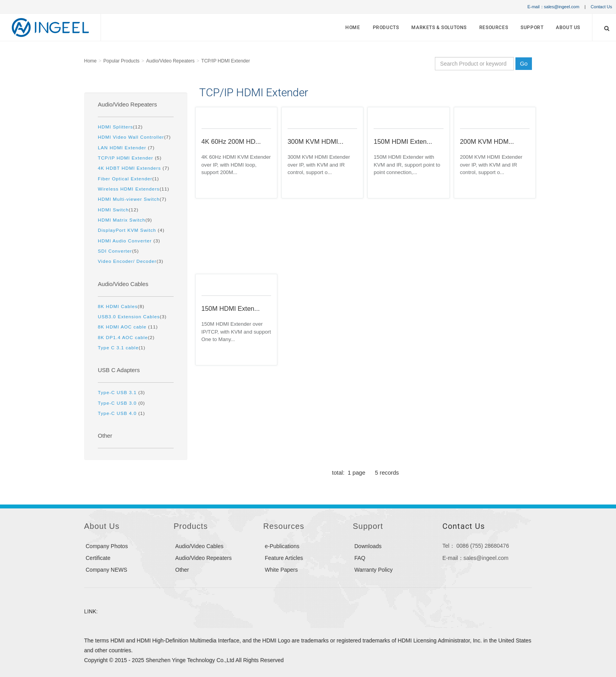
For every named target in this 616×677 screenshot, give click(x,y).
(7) (134, 137)
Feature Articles (284, 558)
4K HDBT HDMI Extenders (130, 168)
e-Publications (282, 546)
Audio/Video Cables (123, 284)
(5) (130, 158)
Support (532, 28)
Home (353, 28)
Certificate (98, 558)
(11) (134, 189)
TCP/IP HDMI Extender (225, 61)
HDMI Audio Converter (126, 241)
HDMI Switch (113, 210)
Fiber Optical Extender (125, 179)
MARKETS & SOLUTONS (439, 28)
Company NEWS (106, 570)
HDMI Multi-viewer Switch (129, 199)
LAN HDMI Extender (123, 148)
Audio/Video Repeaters (170, 61)
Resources (494, 28)
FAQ (360, 558)
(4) (131, 230)
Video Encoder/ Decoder (127, 261)
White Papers (281, 570)
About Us (568, 28)
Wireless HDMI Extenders (129, 189)
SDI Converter (115, 251)
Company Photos (107, 546)
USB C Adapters (119, 370)
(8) (121, 306)
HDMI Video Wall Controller (131, 137)
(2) (126, 337)
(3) (129, 241)
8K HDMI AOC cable (123, 327)
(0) (121, 403)
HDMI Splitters (115, 127)
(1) (128, 179)
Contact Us (601, 7)
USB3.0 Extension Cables (129, 316)
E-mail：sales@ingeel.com (553, 7)
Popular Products (121, 61)
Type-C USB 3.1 (118, 392)
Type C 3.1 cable (118, 348)
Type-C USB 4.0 (118, 413)
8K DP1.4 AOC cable (123, 337)
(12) (120, 127)
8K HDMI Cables (118, 306)
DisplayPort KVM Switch (128, 230)
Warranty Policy (374, 570)
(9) (125, 220)
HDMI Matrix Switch (122, 220)
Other (105, 436)
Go (524, 64)
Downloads (368, 546)
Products (386, 28)
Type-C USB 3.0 (118, 403)
